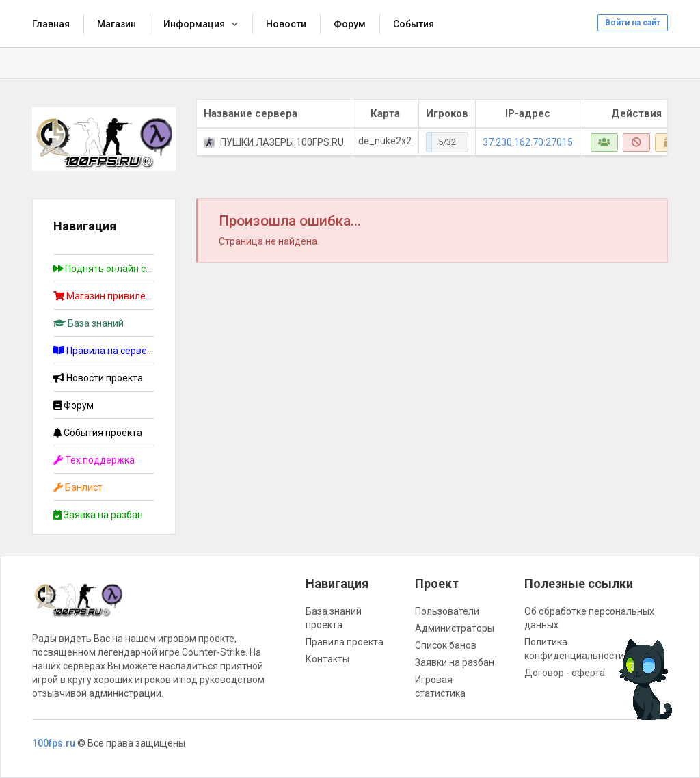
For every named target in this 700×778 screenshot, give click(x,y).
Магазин (117, 24)
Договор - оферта (565, 673)
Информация (194, 24)
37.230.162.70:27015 (528, 142)
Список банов (446, 645)
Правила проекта (345, 642)
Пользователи (447, 611)
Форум (350, 24)
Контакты (327, 659)
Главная (51, 24)
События (414, 24)
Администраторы (455, 628)
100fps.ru (54, 743)
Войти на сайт (633, 23)
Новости (286, 24)
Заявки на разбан (455, 662)
